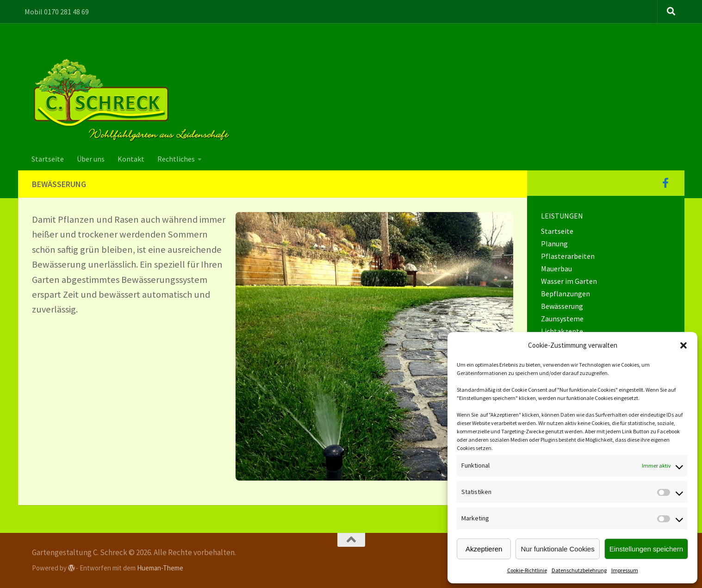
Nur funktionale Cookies (557, 549)
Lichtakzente (562, 331)
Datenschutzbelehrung (579, 570)
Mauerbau (556, 269)
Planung (554, 244)
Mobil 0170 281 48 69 (57, 12)
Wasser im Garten (569, 281)
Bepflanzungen (565, 294)
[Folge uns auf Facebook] (665, 183)
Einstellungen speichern (646, 549)
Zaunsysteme (562, 319)
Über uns (91, 159)
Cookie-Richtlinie (527, 570)
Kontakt (131, 159)
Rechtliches (176, 159)
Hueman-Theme (160, 568)
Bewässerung (562, 306)
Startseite (48, 159)
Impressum (625, 570)
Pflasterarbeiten (568, 256)
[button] (683, 345)
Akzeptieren (484, 549)
